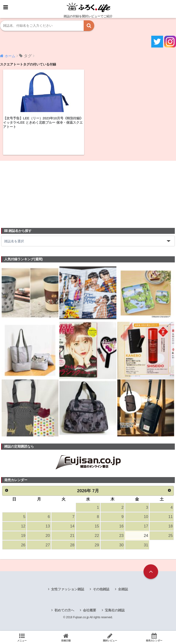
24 (146, 536)
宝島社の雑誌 (115, 610)
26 (23, 545)
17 (146, 526)
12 (23, 526)
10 (146, 517)
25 (171, 536)
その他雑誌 (101, 589)
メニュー (22, 637)
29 (97, 545)
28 (72, 545)
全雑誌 (123, 589)
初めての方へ (64, 610)
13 (48, 526)
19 (23, 536)
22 (97, 536)
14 (72, 526)
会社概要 (90, 610)
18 (171, 526)
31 (146, 545)
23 (121, 536)
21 (72, 536)
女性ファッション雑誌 (68, 589)
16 (121, 526)
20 (48, 536)
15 (97, 526)
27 (48, 545)
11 (171, 517)
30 (121, 545)
